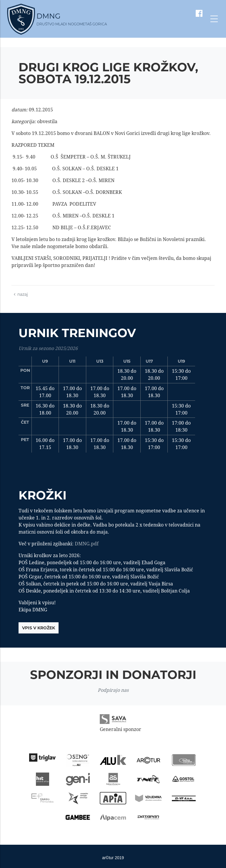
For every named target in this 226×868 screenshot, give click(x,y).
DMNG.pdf (87, 544)
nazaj (21, 294)
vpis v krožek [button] (39, 628)
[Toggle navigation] (214, 19)
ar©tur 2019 (113, 858)
